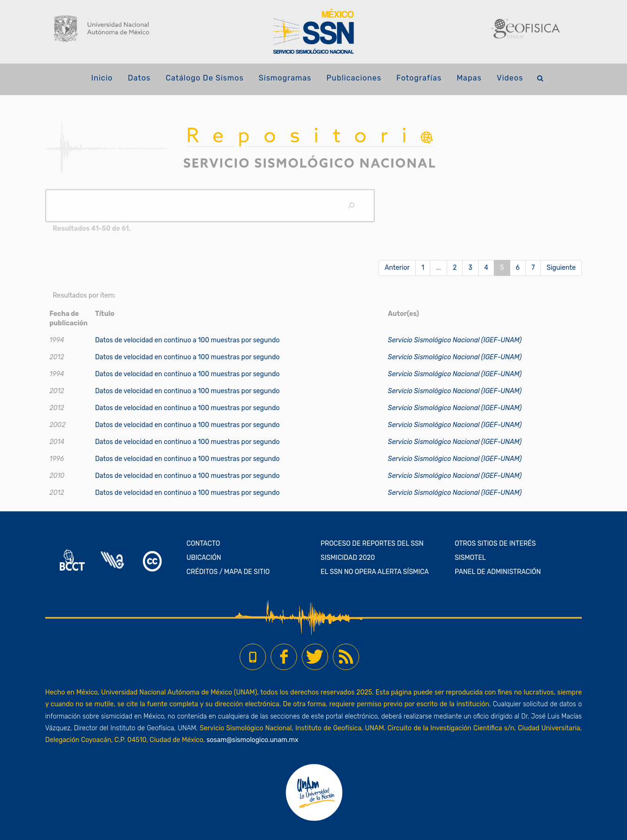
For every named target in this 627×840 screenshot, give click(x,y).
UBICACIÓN (204, 558)
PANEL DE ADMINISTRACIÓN (498, 572)
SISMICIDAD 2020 (348, 558)
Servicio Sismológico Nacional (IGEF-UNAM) (455, 340)
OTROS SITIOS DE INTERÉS (495, 544)
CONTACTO (203, 544)
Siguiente (561, 268)
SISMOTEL (470, 558)
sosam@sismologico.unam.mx (253, 740)
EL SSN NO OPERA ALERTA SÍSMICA (375, 572)
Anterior (397, 268)
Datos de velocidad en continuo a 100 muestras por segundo (187, 340)
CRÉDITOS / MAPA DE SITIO (228, 572)
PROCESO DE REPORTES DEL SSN (372, 544)
